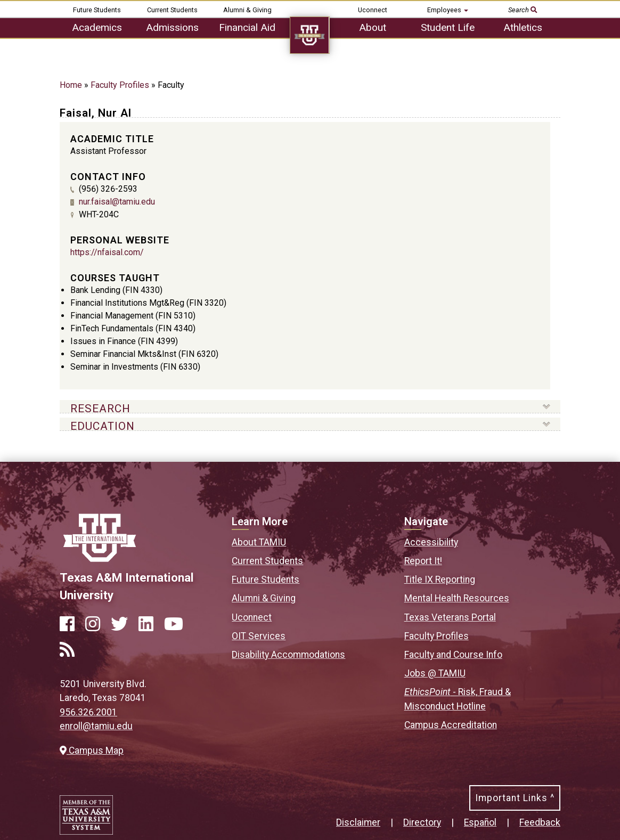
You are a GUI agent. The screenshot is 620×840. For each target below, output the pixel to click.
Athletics (523, 27)
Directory (422, 822)
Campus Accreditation (451, 725)
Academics (97, 27)
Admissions (172, 27)
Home (71, 85)
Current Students (172, 10)
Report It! (423, 561)
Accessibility (431, 542)
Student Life (448, 27)
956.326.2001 (88, 712)
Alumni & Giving (247, 10)
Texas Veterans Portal (450, 617)
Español (480, 822)
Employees (448, 10)
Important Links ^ (515, 798)
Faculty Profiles (120, 85)
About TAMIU (259, 542)
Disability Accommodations (288, 655)
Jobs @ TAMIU (435, 673)
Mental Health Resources (457, 598)
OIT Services (259, 636)
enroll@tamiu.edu (96, 726)
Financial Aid (247, 27)
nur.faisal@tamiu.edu (117, 202)
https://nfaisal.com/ (107, 252)
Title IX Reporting (440, 580)
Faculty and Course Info (453, 655)
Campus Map (92, 751)
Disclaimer (358, 822)
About (373, 27)
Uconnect (373, 10)
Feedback (540, 822)
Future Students (97, 10)
